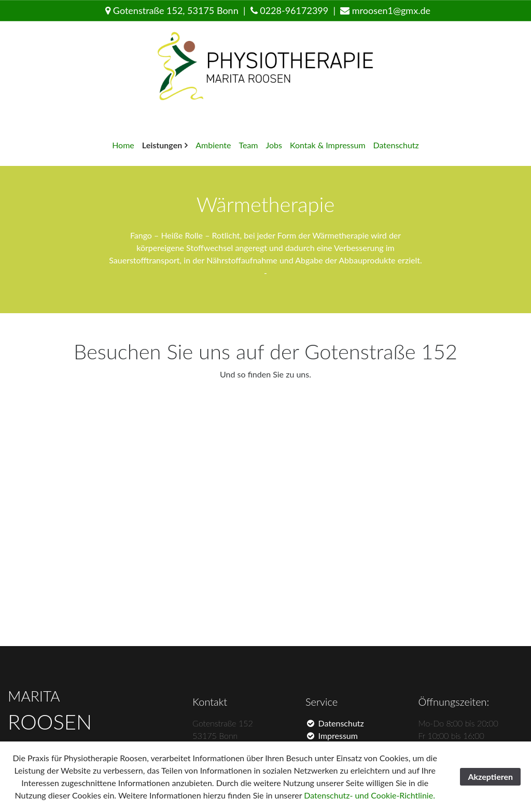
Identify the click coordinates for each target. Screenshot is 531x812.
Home (123, 145)
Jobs (274, 145)
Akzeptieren (490, 776)
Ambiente (213, 145)
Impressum (332, 736)
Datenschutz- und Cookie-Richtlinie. (369, 795)
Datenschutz (396, 145)
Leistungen (162, 145)
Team (248, 145)
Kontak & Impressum (328, 145)
